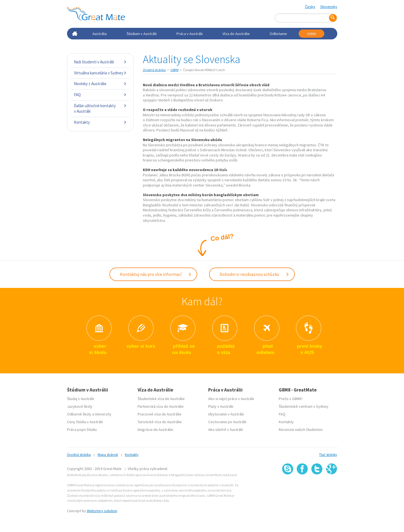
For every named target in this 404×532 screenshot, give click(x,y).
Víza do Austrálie (236, 34)
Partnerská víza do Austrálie (161, 406)
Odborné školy (79, 414)
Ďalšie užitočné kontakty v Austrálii (100, 108)
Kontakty (100, 122)
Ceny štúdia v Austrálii (85, 422)
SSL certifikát (317, 486)
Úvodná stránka (154, 70)
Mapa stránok (108, 455)
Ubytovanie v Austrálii (226, 414)
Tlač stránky (328, 455)
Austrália (100, 34)
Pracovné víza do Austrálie (160, 414)
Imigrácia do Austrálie (155, 430)
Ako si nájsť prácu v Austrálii (231, 399)
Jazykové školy (80, 406)
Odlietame (278, 34)
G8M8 (311, 34)
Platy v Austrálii (221, 406)
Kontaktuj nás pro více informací (156, 274)
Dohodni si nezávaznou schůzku (254, 274)
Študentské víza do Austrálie (161, 399)
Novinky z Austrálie (100, 84)
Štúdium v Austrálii (142, 34)
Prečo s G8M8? (291, 399)
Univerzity (103, 414)
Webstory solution (102, 511)
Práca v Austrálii (190, 34)
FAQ (100, 95)
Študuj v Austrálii (81, 399)
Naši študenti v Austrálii (100, 62)
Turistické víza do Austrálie (160, 422)
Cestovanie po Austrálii (227, 422)
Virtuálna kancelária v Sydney (100, 73)
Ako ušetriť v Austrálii (226, 430)
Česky (310, 7)
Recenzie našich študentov (301, 430)
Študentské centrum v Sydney (304, 406)
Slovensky (329, 7)
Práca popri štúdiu (82, 430)
